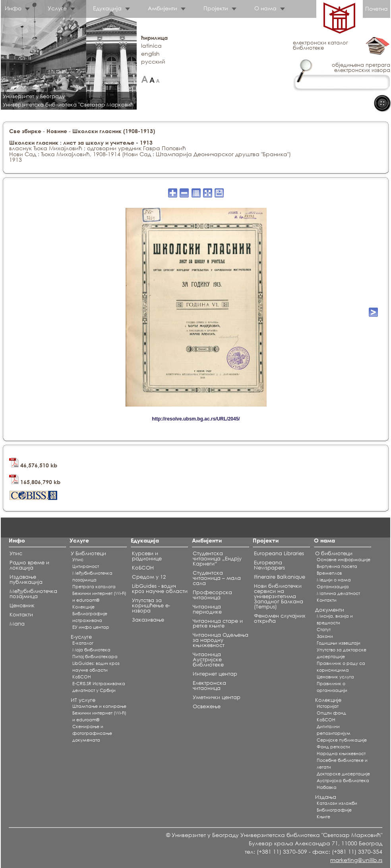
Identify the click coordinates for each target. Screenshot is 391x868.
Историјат (328, 706)
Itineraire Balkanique (280, 577)
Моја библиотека (91, 650)
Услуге (57, 8)
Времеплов (329, 573)
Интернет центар (215, 674)
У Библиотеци (88, 553)
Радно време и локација (29, 565)
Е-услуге (81, 637)
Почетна (376, 9)
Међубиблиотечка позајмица (33, 594)
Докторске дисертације (343, 774)
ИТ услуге (83, 700)
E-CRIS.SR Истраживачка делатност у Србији (99, 687)
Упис (16, 553)
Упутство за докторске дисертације (342, 653)
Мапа (17, 624)
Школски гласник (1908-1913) (114, 131)
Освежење (207, 706)
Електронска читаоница (209, 686)
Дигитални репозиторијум (334, 730)
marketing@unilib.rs (356, 860)
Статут (324, 630)
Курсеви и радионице (147, 556)
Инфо (13, 8)
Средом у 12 (149, 577)
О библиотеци (334, 553)
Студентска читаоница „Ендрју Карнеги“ (217, 559)
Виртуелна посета (337, 566)
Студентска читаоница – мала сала (217, 578)
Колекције (328, 700)
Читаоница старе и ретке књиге (218, 624)
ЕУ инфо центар (91, 627)
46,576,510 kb (33, 465)
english (150, 53)
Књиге (323, 817)
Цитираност (86, 566)
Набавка (327, 787)
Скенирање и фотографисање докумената (92, 733)
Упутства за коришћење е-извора (151, 605)
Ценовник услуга (335, 677)
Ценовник (22, 605)
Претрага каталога (94, 587)
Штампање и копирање (99, 706)
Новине (57, 131)
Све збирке (25, 131)
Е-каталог (83, 643)
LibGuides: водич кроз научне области (96, 667)
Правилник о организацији (332, 687)
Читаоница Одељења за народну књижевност (221, 640)
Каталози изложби (337, 803)
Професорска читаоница (212, 595)
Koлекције (83, 607)
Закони (325, 636)
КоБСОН (82, 677)
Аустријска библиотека (343, 781)
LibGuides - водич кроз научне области (160, 589)
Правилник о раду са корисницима (341, 667)
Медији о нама (334, 580)
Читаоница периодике (207, 609)
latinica (151, 46)
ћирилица (154, 38)
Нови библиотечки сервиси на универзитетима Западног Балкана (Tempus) (279, 596)
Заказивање (148, 620)
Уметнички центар (217, 697)
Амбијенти (163, 8)
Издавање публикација (26, 579)
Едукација (107, 8)
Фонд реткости (333, 747)
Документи (330, 610)
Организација (333, 587)
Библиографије (334, 810)
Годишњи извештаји (339, 643)
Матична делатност (338, 593)
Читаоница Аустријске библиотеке (208, 660)
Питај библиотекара (95, 657)
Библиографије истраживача (90, 617)
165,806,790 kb (35, 482)
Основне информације (344, 560)
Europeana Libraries (279, 553)
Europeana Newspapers (269, 565)
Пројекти (216, 8)
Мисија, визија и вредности (335, 619)
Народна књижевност (341, 754)
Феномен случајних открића (280, 618)
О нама (265, 8)
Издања (326, 797)
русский (153, 61)
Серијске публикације (342, 740)
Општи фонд (331, 713)
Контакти (21, 615)
